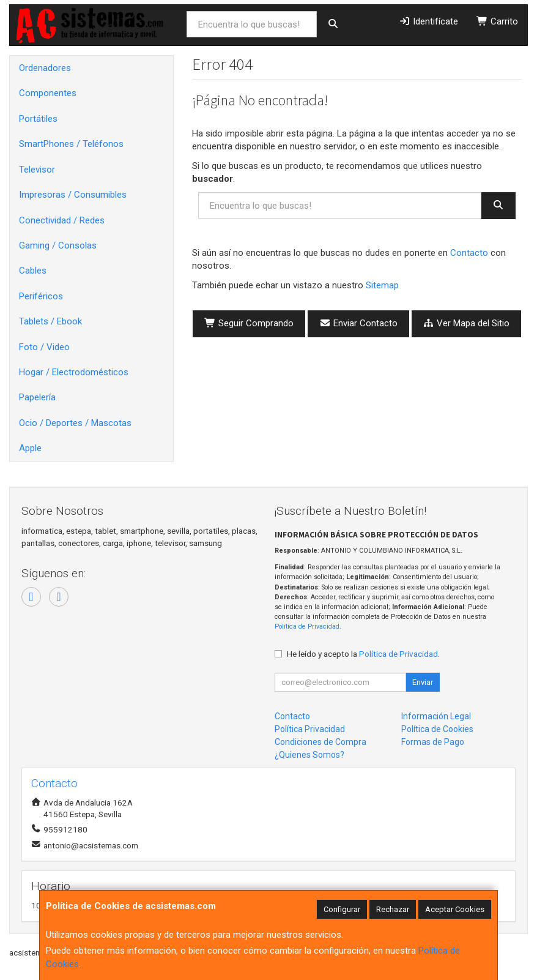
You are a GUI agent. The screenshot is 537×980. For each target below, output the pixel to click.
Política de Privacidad (307, 627)
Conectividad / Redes (62, 220)
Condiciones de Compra (320, 742)
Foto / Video (44, 347)
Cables (33, 271)
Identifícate (428, 21)
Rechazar (393, 909)
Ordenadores (45, 68)
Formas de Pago (433, 742)
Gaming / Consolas (58, 245)
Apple (30, 448)
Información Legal (436, 716)
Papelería (37, 397)
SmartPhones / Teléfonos (71, 144)
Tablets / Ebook (50, 321)
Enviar (423, 682)
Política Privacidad (310, 729)
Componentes (48, 93)
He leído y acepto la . (363, 654)
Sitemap (382, 285)
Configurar (342, 909)
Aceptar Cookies (455, 909)
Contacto (469, 253)
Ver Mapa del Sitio (467, 323)
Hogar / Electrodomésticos (74, 372)
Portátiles (38, 119)
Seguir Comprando (249, 323)
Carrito (497, 21)
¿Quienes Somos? (309, 755)
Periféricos (41, 296)
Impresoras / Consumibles (73, 195)
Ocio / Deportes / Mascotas (75, 423)
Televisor (37, 170)
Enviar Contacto (358, 323)
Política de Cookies (437, 729)
